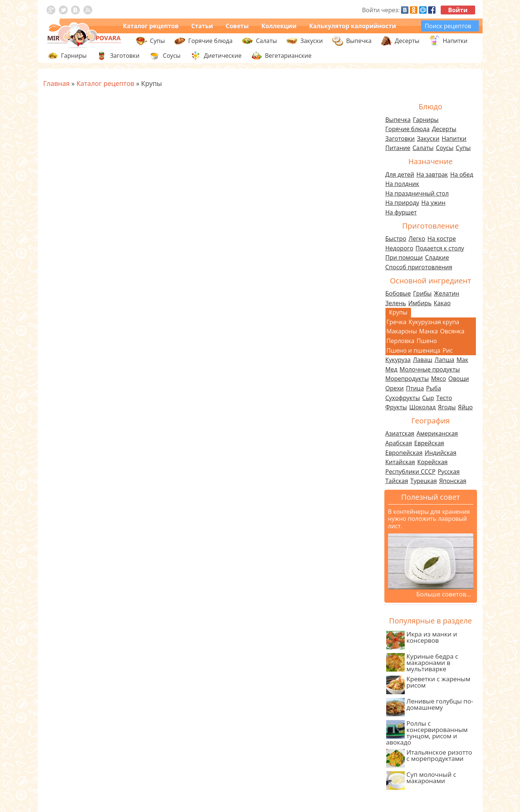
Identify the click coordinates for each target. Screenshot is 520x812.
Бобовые (398, 293)
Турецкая (424, 481)
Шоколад (422, 407)
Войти (458, 10)
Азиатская (400, 433)
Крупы (398, 312)
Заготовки (400, 139)
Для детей (400, 174)
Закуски (428, 139)
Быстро (396, 239)
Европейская (404, 453)
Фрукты (396, 407)
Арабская (399, 443)
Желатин (447, 293)
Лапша (444, 360)
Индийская (441, 453)
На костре (442, 239)
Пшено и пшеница (413, 350)
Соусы (445, 148)
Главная (57, 83)
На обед (462, 174)
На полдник (402, 184)
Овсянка (452, 331)
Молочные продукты (430, 369)
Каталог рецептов (151, 26)
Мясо (439, 379)
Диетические (223, 56)
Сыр (428, 398)
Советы (237, 26)
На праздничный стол (417, 193)
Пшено (427, 341)
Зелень (396, 303)
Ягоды (447, 407)
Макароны (402, 331)
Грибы (423, 293)
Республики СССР (411, 472)
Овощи (458, 379)
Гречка (397, 322)
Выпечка (398, 120)
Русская (449, 472)
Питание (398, 148)
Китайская (400, 462)
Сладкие (437, 257)
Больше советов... (444, 594)
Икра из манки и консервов (422, 640)
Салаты (423, 148)
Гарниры (74, 56)
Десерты (444, 129)
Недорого (400, 248)
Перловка (401, 341)
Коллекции (279, 26)
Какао (442, 303)
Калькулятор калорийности (352, 26)
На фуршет (401, 212)
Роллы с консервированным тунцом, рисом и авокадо (427, 733)
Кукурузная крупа (434, 322)
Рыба (434, 388)
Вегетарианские (288, 56)
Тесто (444, 398)
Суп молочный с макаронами (421, 780)
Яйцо (466, 407)
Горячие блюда (408, 129)
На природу (402, 203)
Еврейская (429, 443)
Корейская (433, 462)
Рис (448, 350)
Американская (437, 433)
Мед (392, 369)
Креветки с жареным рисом (428, 684)
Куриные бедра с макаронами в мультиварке (422, 663)
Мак (463, 360)
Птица (415, 388)
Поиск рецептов (448, 26)
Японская (453, 481)
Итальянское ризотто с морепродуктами (429, 758)
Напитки (454, 139)
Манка (429, 331)
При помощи (404, 257)
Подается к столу (440, 248)
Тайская (397, 481)
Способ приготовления (419, 267)
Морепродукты (407, 379)
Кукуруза (398, 360)
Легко (417, 239)
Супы (463, 148)
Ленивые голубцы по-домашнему (430, 707)
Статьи (202, 26)
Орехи (395, 388)
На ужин (433, 203)
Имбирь (420, 303)
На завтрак (432, 174)
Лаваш (423, 360)
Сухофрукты (403, 398)
